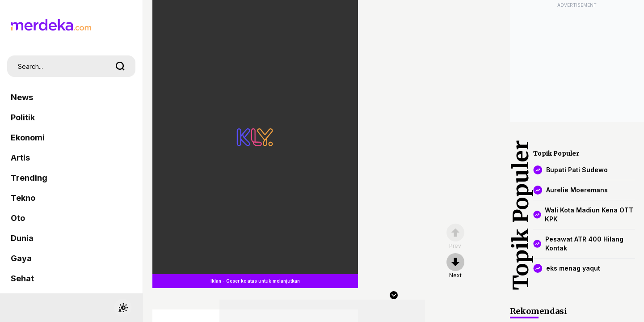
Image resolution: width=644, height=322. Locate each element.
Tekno (23, 198)
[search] (120, 66)
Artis (20, 158)
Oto (18, 218)
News (22, 97)
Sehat (22, 278)
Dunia (22, 238)
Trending (29, 178)
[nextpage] (455, 266)
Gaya (21, 258)
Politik (23, 117)
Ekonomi (28, 138)
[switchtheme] (123, 308)
